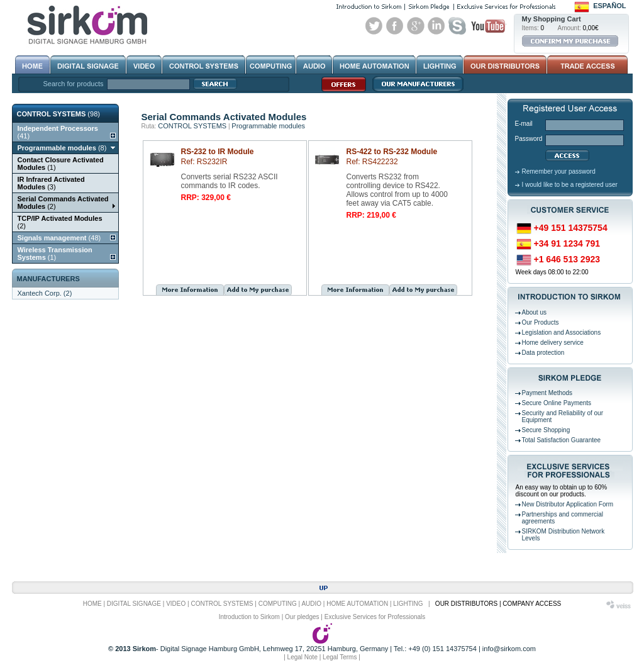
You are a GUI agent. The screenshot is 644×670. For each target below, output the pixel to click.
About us (534, 312)
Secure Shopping (546, 430)
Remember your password (559, 171)
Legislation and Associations (562, 332)
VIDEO (176, 604)
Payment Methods (547, 393)
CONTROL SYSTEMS (192, 126)
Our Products (541, 322)
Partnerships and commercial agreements (563, 518)
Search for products (74, 84)
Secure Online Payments (557, 403)
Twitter (374, 26)
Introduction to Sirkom (249, 617)
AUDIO (311, 604)
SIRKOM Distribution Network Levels (563, 535)
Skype (457, 26)
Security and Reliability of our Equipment (563, 416)
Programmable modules (268, 126)
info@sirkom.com (509, 649)
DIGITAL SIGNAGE (134, 604)
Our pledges (302, 617)
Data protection (543, 353)
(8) (62, 148)
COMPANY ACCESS (532, 604)
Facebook (395, 26)
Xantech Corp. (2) (45, 293)
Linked (436, 26)
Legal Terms (340, 657)
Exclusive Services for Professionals (375, 617)
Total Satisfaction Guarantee (562, 440)
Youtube (488, 26)
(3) (51, 183)
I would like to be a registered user (570, 185)
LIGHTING (408, 604)
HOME (92, 604)
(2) (63, 203)
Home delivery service (553, 343)
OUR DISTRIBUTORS (466, 604)
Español (609, 6)
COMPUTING (278, 604)
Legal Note (303, 657)
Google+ (416, 26)
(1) (61, 164)
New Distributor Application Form (568, 504)
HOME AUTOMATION (357, 604)
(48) (59, 238)
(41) (58, 132)
